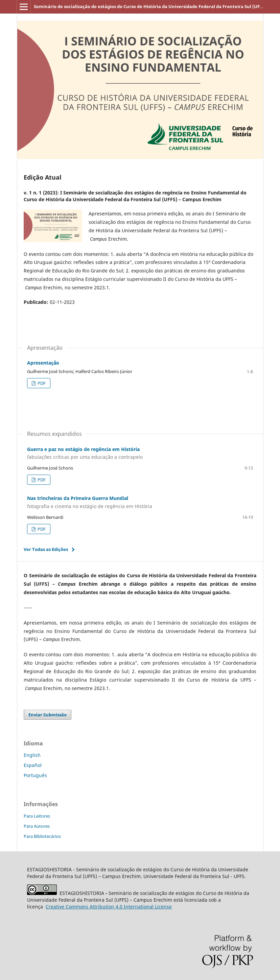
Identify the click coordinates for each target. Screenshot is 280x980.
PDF (41, 383)
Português (35, 775)
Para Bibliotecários (42, 836)
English (32, 755)
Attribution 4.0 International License (109, 907)
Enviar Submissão (48, 715)
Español (33, 765)
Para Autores (37, 826)
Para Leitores (37, 816)
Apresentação (43, 363)
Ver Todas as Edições (46, 549)
